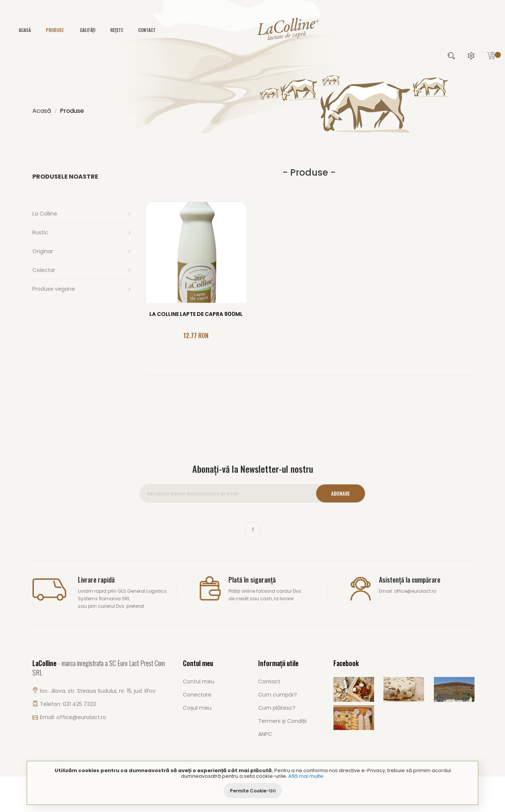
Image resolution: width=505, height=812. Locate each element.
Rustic (40, 232)
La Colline (45, 214)
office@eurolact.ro (81, 717)
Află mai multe (306, 776)
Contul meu (199, 681)
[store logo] (252, 31)
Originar (43, 251)
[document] (252, 783)
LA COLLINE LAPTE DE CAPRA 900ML (196, 314)
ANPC (265, 734)
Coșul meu (197, 708)
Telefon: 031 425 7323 (68, 704)
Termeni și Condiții (282, 721)
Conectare (197, 695)
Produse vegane (54, 289)
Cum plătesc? (277, 708)
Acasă (42, 111)
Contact (147, 30)
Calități (87, 30)
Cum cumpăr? (278, 695)
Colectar (44, 270)
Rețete (117, 30)
